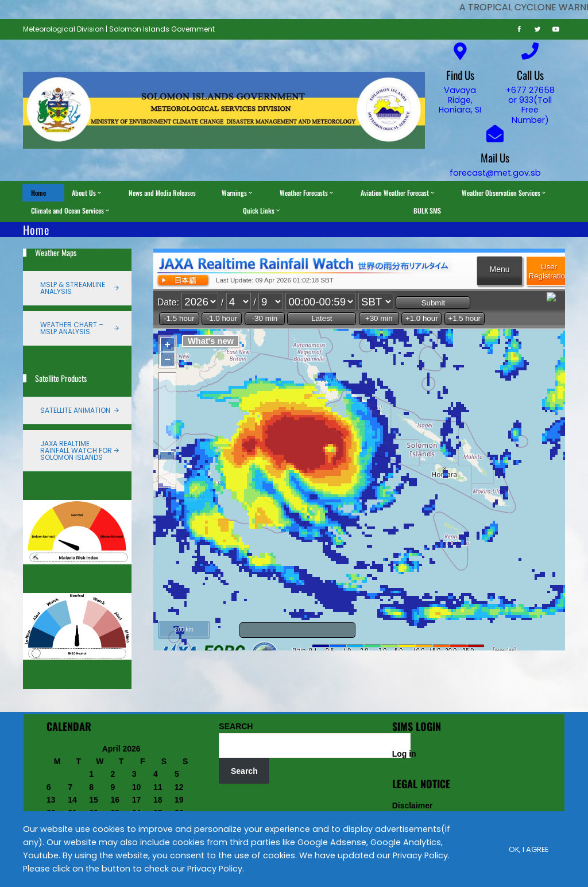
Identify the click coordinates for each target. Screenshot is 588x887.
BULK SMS (427, 210)
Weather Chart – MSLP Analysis (72, 328)
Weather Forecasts (307, 193)
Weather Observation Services (504, 193)
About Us (87, 193)
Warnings (238, 193)
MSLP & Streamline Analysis (73, 288)
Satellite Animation (75, 410)
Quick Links (262, 210)
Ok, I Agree (529, 849)
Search (244, 771)
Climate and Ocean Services (71, 210)
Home (38, 193)
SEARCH (236, 726)
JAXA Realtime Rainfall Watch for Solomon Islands (76, 450)
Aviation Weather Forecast (398, 193)
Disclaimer (413, 805)
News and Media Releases (162, 193)
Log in (404, 754)
